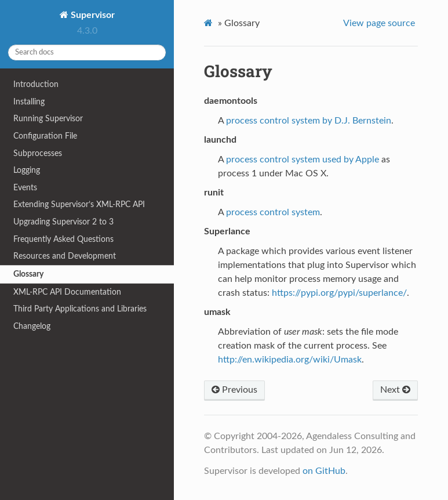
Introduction (36, 84)
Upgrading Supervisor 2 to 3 (63, 222)
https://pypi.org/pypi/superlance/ (339, 293)
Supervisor (92, 15)
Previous (234, 390)
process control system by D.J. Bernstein (309, 121)
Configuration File (45, 136)
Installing (29, 102)
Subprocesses (38, 153)
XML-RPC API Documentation (67, 292)
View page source (379, 23)
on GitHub (324, 471)
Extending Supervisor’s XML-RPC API (79, 204)
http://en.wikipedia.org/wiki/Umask (290, 360)
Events (25, 188)
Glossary (28, 274)
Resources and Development (65, 256)
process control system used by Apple (303, 160)
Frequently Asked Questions (63, 239)
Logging (27, 170)
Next (395, 390)
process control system (273, 212)
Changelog (32, 326)
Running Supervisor (48, 119)
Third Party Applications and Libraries (80, 309)
